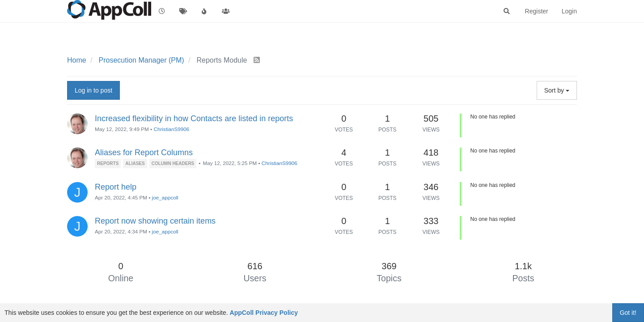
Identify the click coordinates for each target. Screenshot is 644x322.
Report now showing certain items (155, 221)
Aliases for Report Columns (144, 153)
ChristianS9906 (171, 129)
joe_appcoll (165, 197)
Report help (116, 187)
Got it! (628, 313)
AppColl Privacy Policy (264, 313)
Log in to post (93, 90)
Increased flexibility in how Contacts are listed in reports (194, 119)
